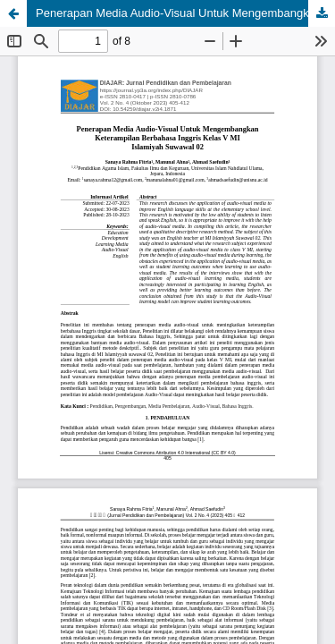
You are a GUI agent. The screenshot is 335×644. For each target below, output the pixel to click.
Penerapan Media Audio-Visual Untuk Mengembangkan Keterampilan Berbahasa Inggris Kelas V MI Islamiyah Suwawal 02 (185, 13)
